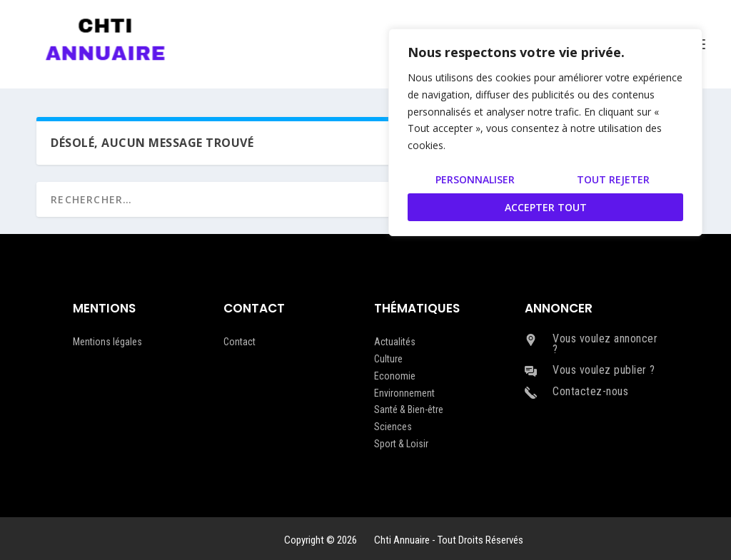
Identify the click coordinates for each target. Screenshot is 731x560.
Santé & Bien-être (409, 409)
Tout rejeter (613, 179)
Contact (240, 342)
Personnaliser (475, 179)
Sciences (393, 427)
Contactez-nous (590, 391)
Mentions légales (107, 342)
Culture (388, 359)
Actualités (395, 342)
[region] (545, 132)
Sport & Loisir (401, 444)
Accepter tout (546, 207)
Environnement (404, 393)
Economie (395, 376)
